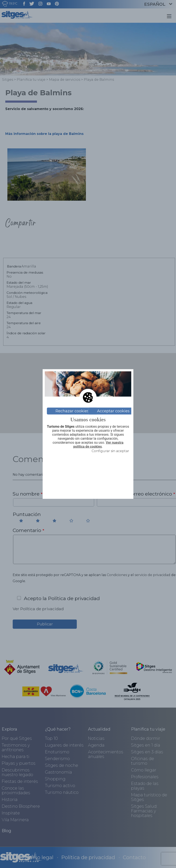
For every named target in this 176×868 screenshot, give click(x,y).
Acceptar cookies (113, 411)
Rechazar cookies (72, 411)
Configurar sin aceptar (110, 451)
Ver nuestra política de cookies (98, 445)
